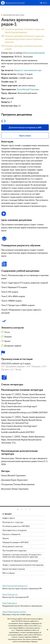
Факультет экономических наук (28, 70)
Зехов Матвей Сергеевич (28, 89)
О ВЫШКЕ (7, 514)
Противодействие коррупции (14, 550)
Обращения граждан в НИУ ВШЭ (15, 542)
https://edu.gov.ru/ (10, 594)
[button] (18, 509)
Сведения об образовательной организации (20, 561)
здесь (39, 626)
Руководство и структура (13, 522)
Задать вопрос (25, 136)
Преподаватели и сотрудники (15, 530)
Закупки (6, 538)
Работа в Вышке (9, 573)
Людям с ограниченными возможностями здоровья (23, 565)
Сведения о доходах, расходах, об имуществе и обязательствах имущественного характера (22, 556)
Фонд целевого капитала (13, 546)
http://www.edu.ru (10, 603)
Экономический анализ (34, 53)
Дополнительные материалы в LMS (25, 127)
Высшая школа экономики (15, 3)
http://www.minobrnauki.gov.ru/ (15, 586)
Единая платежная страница (14, 569)
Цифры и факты (9, 518)
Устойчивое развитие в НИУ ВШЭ (16, 526)
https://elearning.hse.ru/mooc (14, 612)
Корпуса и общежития (11, 534)
